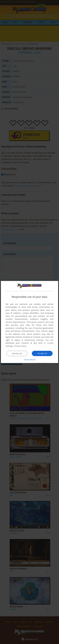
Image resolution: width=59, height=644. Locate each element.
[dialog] (30, 322)
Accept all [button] (42, 353)
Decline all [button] (17, 354)
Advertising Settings (34, 340)
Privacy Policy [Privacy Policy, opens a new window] (20, 346)
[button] (29, 360)
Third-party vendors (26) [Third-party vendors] (38, 322)
